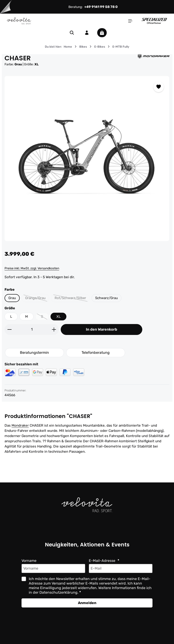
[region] (87, 159)
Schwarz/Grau (108, 298)
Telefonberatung (96, 353)
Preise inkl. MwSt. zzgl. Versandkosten (32, 268)
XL (59, 317)
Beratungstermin (34, 353)
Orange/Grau (37, 299)
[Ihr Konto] (87, 33)
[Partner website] (154, 21)
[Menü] (130, 21)
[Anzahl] (32, 330)
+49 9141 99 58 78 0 (101, 7)
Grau (12, 298)
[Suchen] (72, 33)
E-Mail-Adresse (103, 561)
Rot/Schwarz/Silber (73, 299)
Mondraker (20, 425)
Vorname (29, 561)
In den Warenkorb (101, 329)
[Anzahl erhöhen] (54, 330)
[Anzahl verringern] (9, 330)
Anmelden (87, 603)
